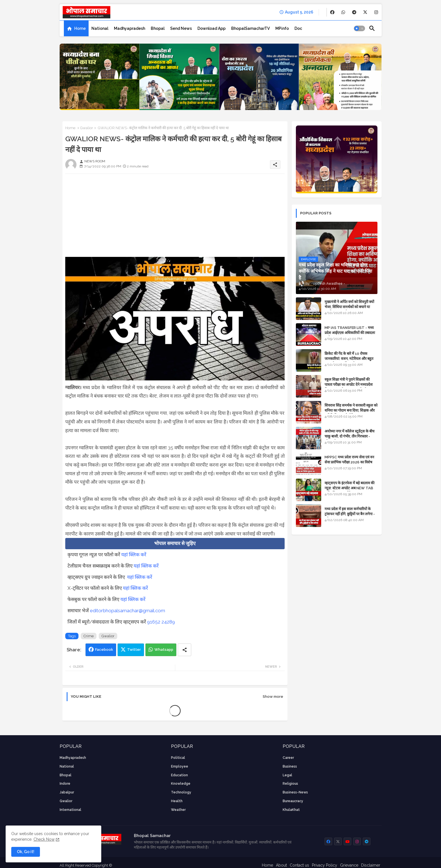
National (100, 28)
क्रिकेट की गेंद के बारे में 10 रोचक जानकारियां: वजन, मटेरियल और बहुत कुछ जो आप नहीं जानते (349, 359)
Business (290, 766)
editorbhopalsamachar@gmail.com (128, 611)
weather (178, 810)
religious (290, 784)
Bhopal (158, 28)
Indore (65, 784)
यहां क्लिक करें (134, 555)
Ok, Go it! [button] (26, 852)
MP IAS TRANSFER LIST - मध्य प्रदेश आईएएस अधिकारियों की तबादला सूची (350, 333)
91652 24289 (161, 622)
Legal (287, 775)
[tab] (76, 28)
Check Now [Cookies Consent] (44, 839)
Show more (273, 697)
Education (179, 775)
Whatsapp (164, 650)
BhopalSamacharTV (250, 28)
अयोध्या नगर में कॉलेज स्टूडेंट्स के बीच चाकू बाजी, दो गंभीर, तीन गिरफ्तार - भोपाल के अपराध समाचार (349, 436)
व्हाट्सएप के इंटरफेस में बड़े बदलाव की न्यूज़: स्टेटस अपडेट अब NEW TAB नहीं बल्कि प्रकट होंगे (349, 488)
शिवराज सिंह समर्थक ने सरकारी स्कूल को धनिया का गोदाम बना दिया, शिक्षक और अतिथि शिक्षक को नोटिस (351, 410)
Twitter (134, 650)
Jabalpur (67, 792)
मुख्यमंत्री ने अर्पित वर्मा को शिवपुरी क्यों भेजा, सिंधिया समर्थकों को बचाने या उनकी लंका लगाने (349, 307)
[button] (359, 28)
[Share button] (184, 650)
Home (80, 28)
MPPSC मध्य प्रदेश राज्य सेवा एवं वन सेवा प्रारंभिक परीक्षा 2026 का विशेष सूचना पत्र (349, 462)
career (288, 758)
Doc (298, 28)
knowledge (181, 784)
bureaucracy (293, 801)
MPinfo (282, 28)
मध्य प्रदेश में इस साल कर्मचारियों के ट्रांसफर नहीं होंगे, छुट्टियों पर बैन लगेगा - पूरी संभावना (350, 514)
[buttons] (332, 12)
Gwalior (87, 128)
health (177, 801)
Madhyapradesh (130, 28)
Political (178, 758)
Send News (181, 28)
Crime (89, 636)
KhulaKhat (291, 810)
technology (181, 792)
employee (180, 766)
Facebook (104, 650)
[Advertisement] (175, 217)
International (70, 810)
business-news (295, 792)
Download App (211, 28)
